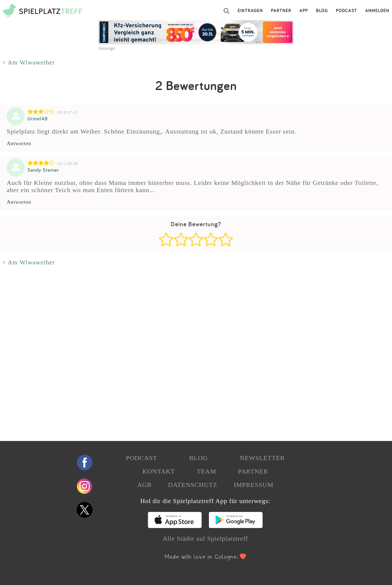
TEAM (206, 471)
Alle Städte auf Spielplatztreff (205, 539)
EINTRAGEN (250, 11)
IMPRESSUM (254, 485)
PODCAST (346, 11)
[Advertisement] (161, 353)
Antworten (19, 143)
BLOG (322, 11)
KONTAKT (159, 471)
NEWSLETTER (262, 458)
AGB (144, 485)
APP (304, 11)
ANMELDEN (377, 11)
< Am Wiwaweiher (28, 62)
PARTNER (281, 11)
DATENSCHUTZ (193, 485)
